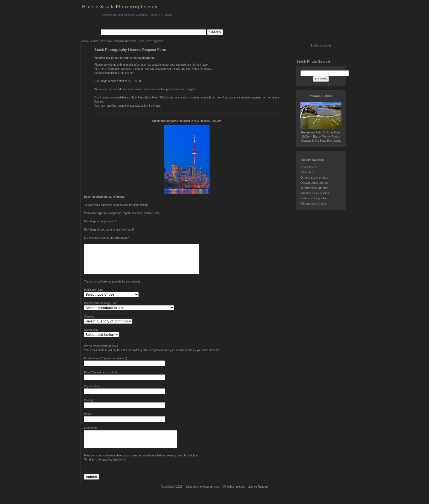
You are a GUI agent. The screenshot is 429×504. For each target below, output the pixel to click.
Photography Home (113, 15)
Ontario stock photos (314, 177)
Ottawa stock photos (314, 183)
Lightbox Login (321, 46)
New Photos (308, 167)
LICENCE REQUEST (151, 41)
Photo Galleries (137, 15)
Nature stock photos (314, 198)
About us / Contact (161, 15)
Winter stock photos (314, 203)
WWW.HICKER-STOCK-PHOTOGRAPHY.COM (109, 41)
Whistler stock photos (315, 193)
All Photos (307, 172)
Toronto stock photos (314, 188)
